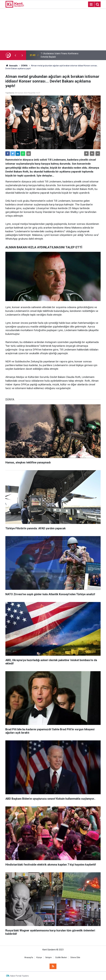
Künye (39, 958)
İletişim (49, 958)
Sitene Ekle (75, 958)
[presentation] (15, 55)
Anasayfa (29, 958)
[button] (86, 154)
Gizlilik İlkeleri (61, 958)
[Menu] (91, 4)
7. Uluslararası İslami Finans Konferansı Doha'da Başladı (59, 55)
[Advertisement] (53, 30)
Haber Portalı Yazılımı (19, 976)
